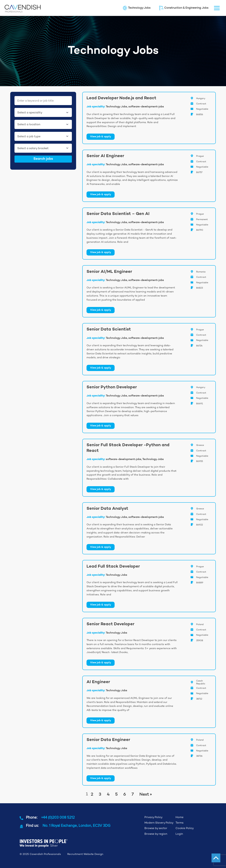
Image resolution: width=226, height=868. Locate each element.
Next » (145, 794)
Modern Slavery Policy (159, 823)
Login (179, 834)
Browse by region (156, 834)
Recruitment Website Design (85, 854)
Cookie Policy (185, 828)
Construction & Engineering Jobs (184, 8)
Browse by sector (156, 828)
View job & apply (101, 137)
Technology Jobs (137, 8)
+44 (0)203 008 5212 (58, 817)
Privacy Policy (153, 817)
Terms (179, 823)
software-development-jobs (146, 107)
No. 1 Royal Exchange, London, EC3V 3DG (76, 825)
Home (179, 817)
